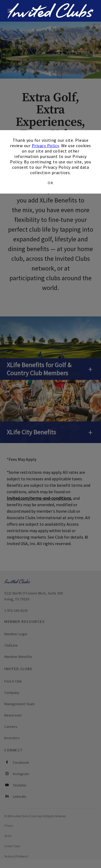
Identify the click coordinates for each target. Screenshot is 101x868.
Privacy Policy (45, 146)
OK (50, 183)
